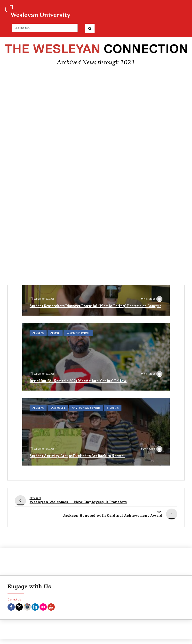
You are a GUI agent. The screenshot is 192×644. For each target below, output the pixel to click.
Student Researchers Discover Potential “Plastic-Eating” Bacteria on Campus (95, 306)
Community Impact (78, 333)
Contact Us (14, 597)
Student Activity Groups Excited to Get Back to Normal (77, 456)
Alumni (55, 333)
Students (113, 408)
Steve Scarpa (152, 449)
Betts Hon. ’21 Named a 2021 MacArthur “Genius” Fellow (78, 381)
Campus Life (58, 408)
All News (38, 333)
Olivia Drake (152, 299)
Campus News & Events (86, 408)
